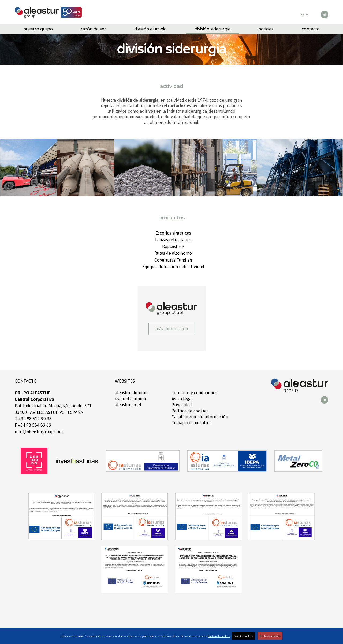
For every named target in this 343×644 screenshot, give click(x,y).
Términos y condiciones (194, 393)
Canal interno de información (200, 417)
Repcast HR (173, 246)
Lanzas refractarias (173, 240)
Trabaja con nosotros (191, 423)
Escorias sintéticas (173, 233)
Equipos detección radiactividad (173, 267)
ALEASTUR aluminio (132, 393)
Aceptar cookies (243, 636)
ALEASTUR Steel (128, 405)
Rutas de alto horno (173, 253)
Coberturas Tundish (173, 260)
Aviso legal (182, 399)
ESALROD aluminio (131, 399)
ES (304, 15)
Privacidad (182, 405)
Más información (172, 329)
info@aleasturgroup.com (39, 431)
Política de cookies (190, 411)
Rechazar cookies (270, 636)
